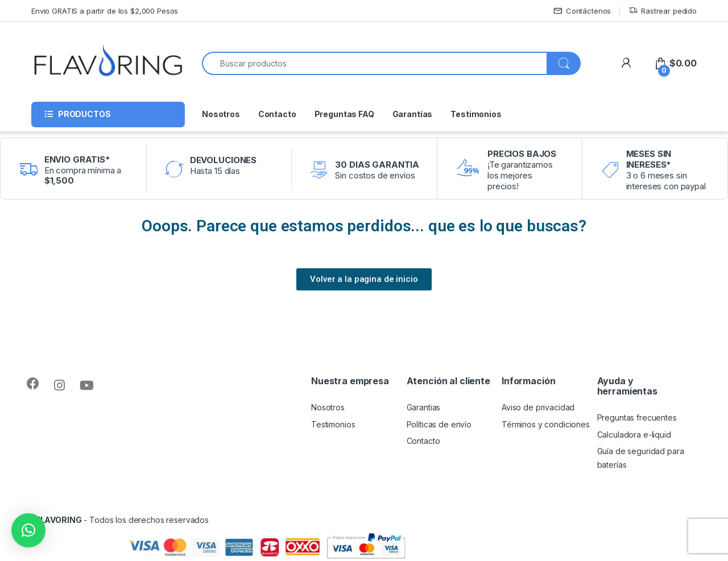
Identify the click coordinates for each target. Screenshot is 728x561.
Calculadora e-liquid (634, 435)
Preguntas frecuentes (637, 417)
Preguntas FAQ (344, 114)
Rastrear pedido (663, 11)
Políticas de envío (439, 424)
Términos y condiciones (546, 424)
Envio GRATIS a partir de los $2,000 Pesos (105, 11)
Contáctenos (582, 11)
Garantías (413, 114)
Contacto (277, 114)
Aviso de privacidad (538, 407)
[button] (28, 530)
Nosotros (221, 114)
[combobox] (375, 63)
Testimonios (476, 114)
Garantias (424, 407)
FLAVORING (59, 520)
